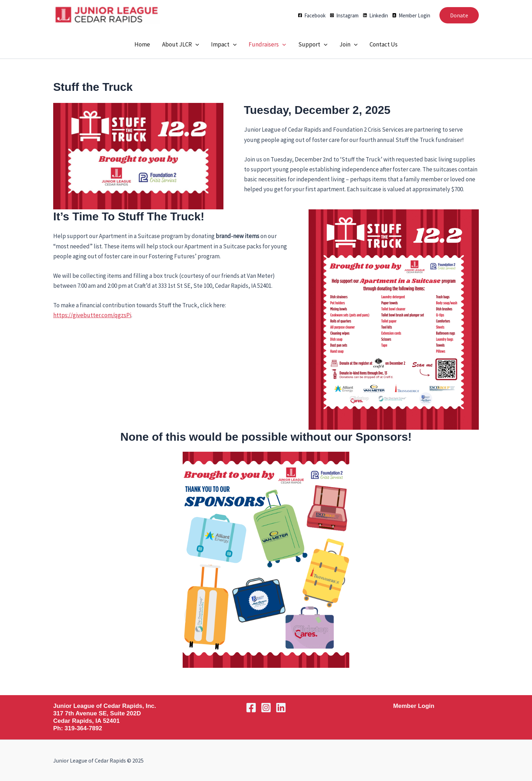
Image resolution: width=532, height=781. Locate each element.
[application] (195, 44)
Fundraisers (267, 44)
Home (142, 44)
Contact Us (384, 44)
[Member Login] (411, 15)
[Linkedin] (375, 15)
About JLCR (181, 44)
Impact (224, 44)
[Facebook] (312, 15)
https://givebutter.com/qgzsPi (92, 315)
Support (313, 44)
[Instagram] (344, 15)
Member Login (414, 706)
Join (348, 44)
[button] (459, 15)
